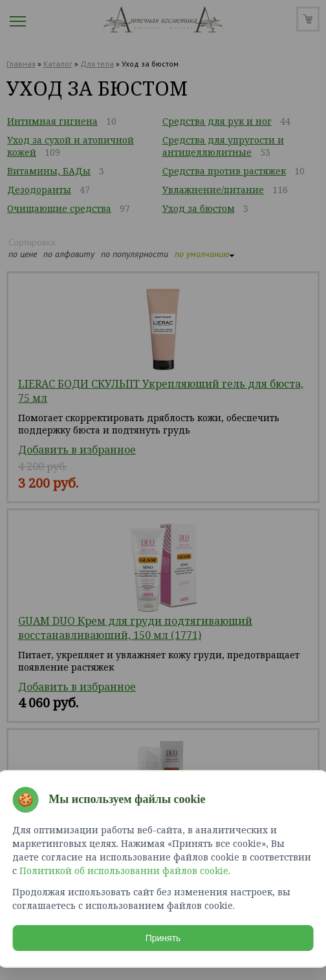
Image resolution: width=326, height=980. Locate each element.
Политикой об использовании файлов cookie (125, 870)
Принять (163, 937)
